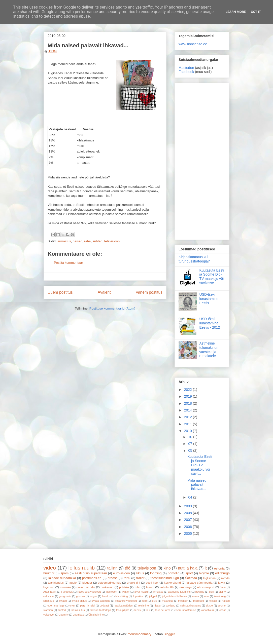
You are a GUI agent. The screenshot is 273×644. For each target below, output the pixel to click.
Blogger (169, 634)
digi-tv (222, 592)
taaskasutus (78, 610)
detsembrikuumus (110, 582)
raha (87, 241)
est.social (49, 596)
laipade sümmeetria (200, 582)
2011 (189, 424)
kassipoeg (220, 596)
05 (191, 450)
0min (223, 587)
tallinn (112, 568)
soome (222, 606)
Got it (256, 12)
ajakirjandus (56, 582)
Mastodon (186, 68)
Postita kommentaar (69, 263)
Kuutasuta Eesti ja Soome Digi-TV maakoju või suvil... (200, 465)
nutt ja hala (188, 568)
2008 (189, 513)
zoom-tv (64, 615)
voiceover (49, 615)
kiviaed (63, 601)
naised (78, 241)
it (206, 568)
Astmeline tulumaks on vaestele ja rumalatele (209, 350)
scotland (170, 606)
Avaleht (104, 292)
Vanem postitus (149, 292)
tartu (127, 578)
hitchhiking (122, 596)
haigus (94, 596)
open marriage (56, 606)
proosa (113, 578)
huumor (49, 573)
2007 (189, 520)
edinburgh (222, 573)
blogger (87, 582)
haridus (106, 596)
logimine (49, 587)
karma (195, 596)
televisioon (112, 241)
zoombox (78, 615)
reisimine (144, 606)
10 (191, 437)
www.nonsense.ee (193, 44)
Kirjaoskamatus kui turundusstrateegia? (194, 259)
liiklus (140, 573)
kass (206, 596)
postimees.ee (92, 578)
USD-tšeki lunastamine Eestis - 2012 (210, 323)
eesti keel (152, 582)
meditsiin (183, 601)
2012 (189, 417)
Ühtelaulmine (96, 615)
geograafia (65, 596)
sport (189, 573)
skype (209, 606)
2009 (189, 506)
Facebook (186, 72)
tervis (138, 610)
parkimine (107, 587)
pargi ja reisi (88, 606)
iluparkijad (138, 596)
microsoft (198, 601)
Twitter (126, 592)
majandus (168, 601)
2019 (189, 396)
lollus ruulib (82, 568)
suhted (98, 241)
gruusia (80, 596)
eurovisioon (122, 573)
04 (191, 497)
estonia (219, 568)
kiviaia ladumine (101, 601)
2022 (189, 390)
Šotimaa (191, 578)
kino (167, 568)
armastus (64, 241)
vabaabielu (207, 610)
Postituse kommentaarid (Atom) (112, 308)
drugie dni (133, 582)
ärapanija (186, 587)
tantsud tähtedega (100, 610)
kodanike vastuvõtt (126, 601)
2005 (189, 534)
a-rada (225, 578)
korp (144, 601)
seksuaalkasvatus (191, 606)
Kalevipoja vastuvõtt (89, 592)
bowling (200, 592)
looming (156, 573)
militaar (213, 601)
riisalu (157, 606)
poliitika (124, 587)
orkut (72, 606)
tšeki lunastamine (186, 610)
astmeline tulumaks (179, 592)
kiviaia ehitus (79, 601)
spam (65, 573)
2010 (189, 431)
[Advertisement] (202, 160)
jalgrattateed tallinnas (175, 596)
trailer (140, 578)
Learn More (236, 12)
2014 (189, 410)
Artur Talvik (50, 592)
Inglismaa (209, 578)
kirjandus (49, 601)
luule (154, 601)
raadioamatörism (124, 606)
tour (148, 610)
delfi (211, 592)
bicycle (204, 573)
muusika (65, 587)
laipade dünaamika (62, 578)
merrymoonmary (139, 634)
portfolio (174, 573)
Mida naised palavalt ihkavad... (197, 485)
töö (128, 568)
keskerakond (173, 582)
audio (73, 582)
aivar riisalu (141, 592)
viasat (222, 610)
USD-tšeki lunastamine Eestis (209, 299)
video (50, 568)
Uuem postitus (60, 292)
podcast (104, 606)
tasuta (150, 587)
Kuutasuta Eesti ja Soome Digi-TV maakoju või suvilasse (212, 277)
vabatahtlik (167, 587)
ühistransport (206, 587)
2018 (189, 403)
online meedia (86, 587)
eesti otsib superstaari (91, 573)
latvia (221, 582)
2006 (189, 527)
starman (48, 610)
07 (191, 444)
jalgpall (153, 596)
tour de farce (163, 610)
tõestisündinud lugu (165, 578)
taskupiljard (123, 610)
